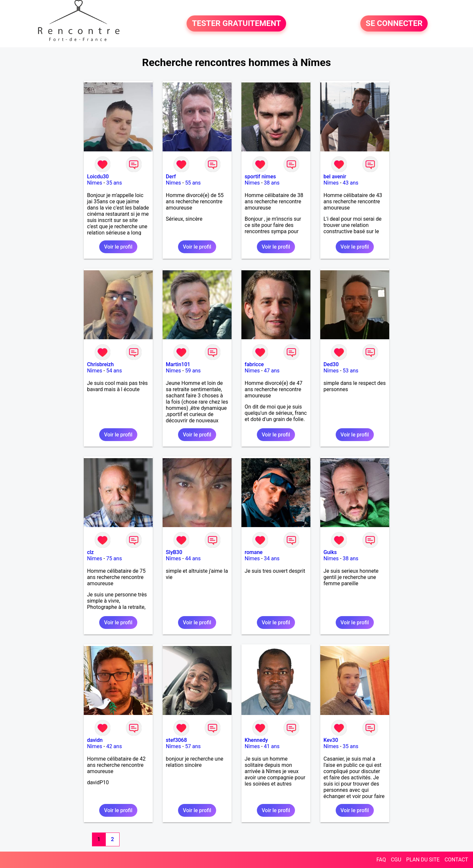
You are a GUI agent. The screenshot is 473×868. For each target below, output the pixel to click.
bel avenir (335, 177)
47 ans (272, 371)
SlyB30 (174, 552)
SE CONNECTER (394, 24)
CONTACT (456, 860)
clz (90, 552)
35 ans (114, 183)
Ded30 (331, 364)
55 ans (193, 183)
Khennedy (256, 740)
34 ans (272, 558)
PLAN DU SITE (423, 860)
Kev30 (331, 740)
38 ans (272, 183)
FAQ (381, 860)
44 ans (193, 558)
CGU (396, 860)
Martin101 (178, 364)
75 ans (114, 558)
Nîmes (95, 183)
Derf (171, 177)
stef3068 (176, 740)
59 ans (193, 371)
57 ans (193, 746)
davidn (95, 740)
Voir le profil (118, 247)
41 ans (272, 746)
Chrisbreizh (100, 364)
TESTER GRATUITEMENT (236, 24)
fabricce (254, 364)
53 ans (350, 371)
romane (254, 552)
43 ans (350, 183)
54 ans (114, 371)
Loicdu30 (98, 177)
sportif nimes (260, 177)
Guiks (330, 552)
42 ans (114, 746)
